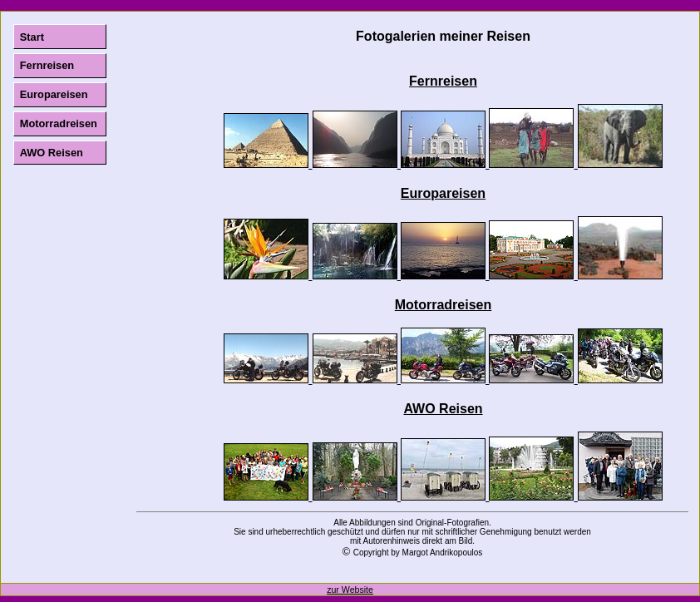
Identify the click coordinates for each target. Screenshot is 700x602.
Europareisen (54, 94)
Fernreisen (47, 65)
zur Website (350, 590)
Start (32, 37)
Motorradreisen (59, 123)
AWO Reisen (52, 153)
